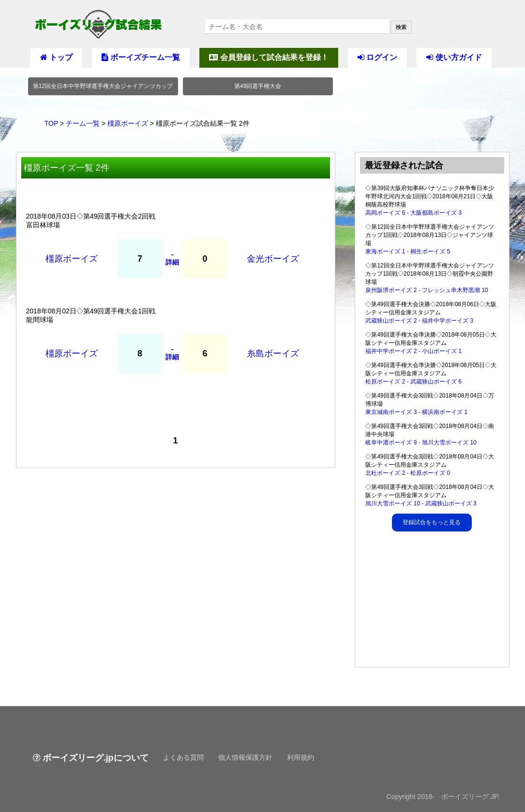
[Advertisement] (433, 602)
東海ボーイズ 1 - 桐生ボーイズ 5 (408, 251)
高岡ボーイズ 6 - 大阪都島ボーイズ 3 (413, 213)
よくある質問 (183, 757)
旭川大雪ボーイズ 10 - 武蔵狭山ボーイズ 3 (421, 503)
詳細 (172, 262)
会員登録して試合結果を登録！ (269, 57)
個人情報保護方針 (245, 757)
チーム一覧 (83, 123)
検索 (401, 27)
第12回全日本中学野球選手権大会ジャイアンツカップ (103, 86)
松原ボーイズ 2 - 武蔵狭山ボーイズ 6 (413, 382)
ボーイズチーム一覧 (141, 57)
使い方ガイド (454, 57)
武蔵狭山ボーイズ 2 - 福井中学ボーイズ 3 (419, 321)
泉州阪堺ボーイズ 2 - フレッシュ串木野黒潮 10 (427, 290)
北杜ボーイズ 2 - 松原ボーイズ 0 (408, 473)
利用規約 (300, 757)
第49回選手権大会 (258, 86)
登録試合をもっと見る (432, 522)
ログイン (377, 57)
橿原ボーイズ (128, 123)
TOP (51, 123)
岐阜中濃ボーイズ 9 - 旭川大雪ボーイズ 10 (421, 443)
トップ (56, 57)
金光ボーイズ (273, 259)
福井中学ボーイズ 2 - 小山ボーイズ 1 (413, 351)
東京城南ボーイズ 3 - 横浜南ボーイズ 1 (416, 412)
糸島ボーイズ (273, 354)
